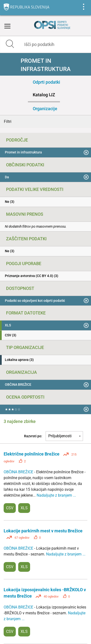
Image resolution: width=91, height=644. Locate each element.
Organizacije (45, 109)
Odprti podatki (46, 82)
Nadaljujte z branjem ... (56, 495)
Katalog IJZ (44, 95)
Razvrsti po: (33, 436)
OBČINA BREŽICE (19, 472)
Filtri (8, 121)
